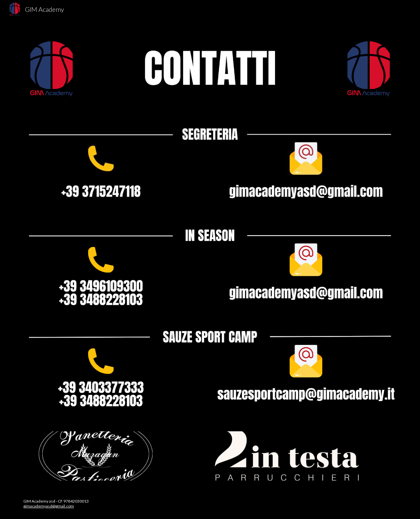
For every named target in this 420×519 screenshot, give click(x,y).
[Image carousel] (97, 456)
